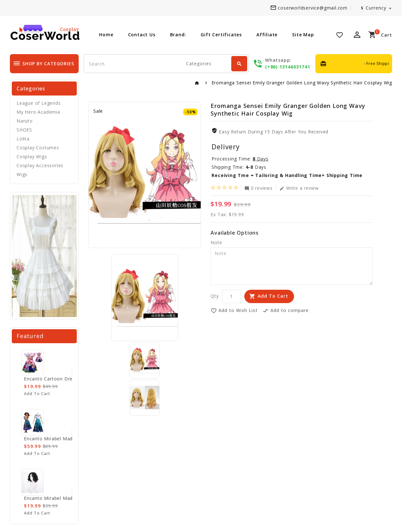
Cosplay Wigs (32, 156)
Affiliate (267, 35)
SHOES (24, 130)
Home (106, 35)
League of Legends (39, 103)
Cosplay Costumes (38, 148)
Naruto (25, 121)
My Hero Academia (38, 112)
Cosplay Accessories (40, 165)
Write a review (299, 188)
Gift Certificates (221, 35)
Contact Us (142, 35)
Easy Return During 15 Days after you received (274, 132)
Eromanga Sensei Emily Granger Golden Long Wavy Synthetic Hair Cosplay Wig (302, 83)
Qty (215, 296)
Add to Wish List (234, 311)
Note (216, 242)
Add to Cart (273, 296)
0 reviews (258, 188)
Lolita (23, 139)
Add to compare (286, 311)
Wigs (22, 174)
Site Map (303, 35)
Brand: (178, 35)
